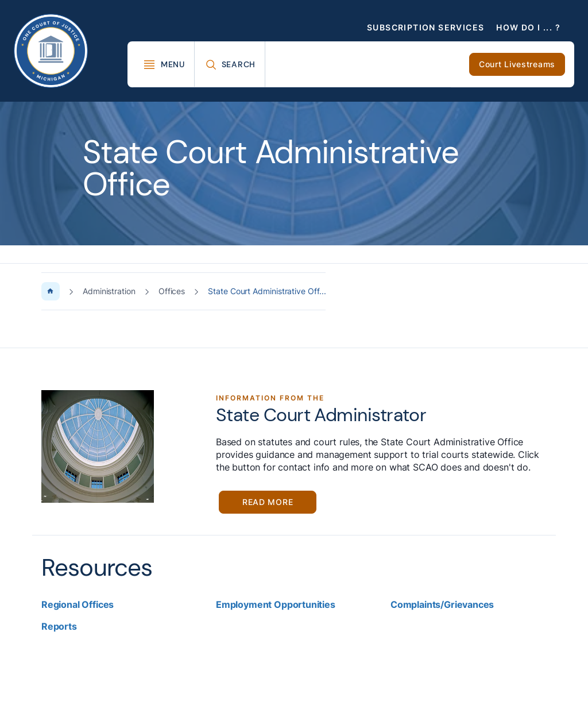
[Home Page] (51, 291)
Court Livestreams (517, 64)
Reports (59, 626)
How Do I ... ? (528, 27)
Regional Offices (78, 604)
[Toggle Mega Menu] (164, 64)
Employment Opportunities (276, 604)
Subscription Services (425, 27)
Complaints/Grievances (442, 604)
